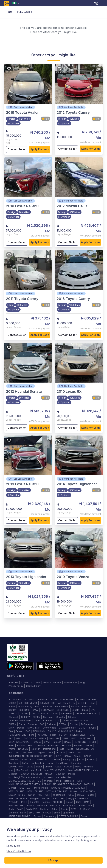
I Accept (53, 860)
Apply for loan (40, 150)
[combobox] (17, 3)
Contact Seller (17, 150)
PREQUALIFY (25, 12)
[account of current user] (98, 12)
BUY (10, 12)
